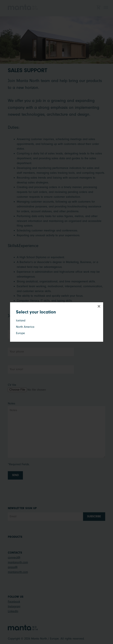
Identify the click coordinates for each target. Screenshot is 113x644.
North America (25, 327)
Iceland (21, 321)
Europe (20, 333)
